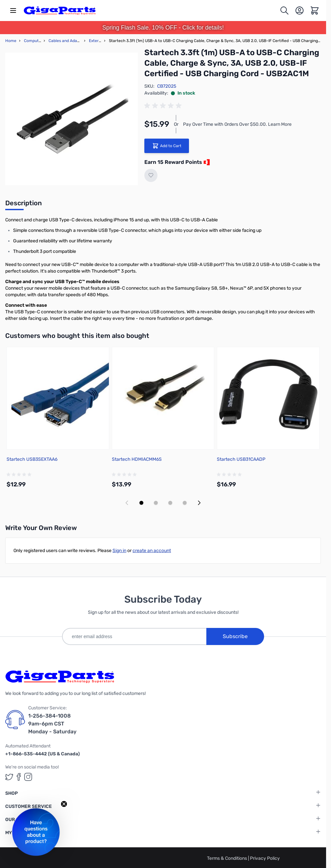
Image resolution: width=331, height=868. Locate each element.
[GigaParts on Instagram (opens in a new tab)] (28, 777)
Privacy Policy (265, 858)
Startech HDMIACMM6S (137, 459)
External (97, 41)
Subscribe (235, 636)
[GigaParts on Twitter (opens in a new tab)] (9, 777)
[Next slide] (199, 503)
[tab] (23, 205)
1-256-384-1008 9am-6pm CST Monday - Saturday (52, 724)
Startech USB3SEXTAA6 (32, 459)
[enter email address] (134, 636)
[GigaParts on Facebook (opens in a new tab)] (19, 777)
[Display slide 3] (170, 503)
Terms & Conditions (228, 858)
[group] (164, 106)
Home (11, 41)
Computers (34, 41)
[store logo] (60, 11)
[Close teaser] (64, 804)
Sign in (119, 551)
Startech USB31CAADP (241, 459)
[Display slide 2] (156, 503)
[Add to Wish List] (151, 175)
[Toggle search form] (284, 11)
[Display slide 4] (185, 503)
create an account (152, 551)
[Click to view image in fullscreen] (72, 119)
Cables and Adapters (68, 41)
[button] (36, 832)
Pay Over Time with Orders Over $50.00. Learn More (237, 124)
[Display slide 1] (141, 503)
